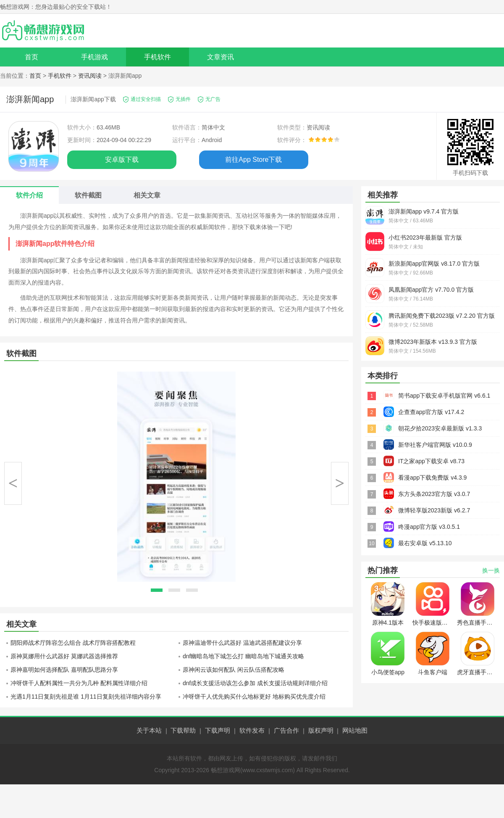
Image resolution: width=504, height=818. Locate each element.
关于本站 (149, 730)
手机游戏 (94, 57)
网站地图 (355, 730)
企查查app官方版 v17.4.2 (431, 412)
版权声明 (321, 730)
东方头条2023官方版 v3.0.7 (434, 494)
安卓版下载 (122, 160)
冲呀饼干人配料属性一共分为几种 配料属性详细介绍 (79, 683)
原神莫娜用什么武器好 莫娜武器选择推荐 (64, 656)
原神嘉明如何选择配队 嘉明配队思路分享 (64, 670)
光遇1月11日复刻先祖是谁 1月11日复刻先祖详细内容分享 (86, 697)
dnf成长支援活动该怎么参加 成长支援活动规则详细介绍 (255, 683)
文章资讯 (220, 57)
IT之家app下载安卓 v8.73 (431, 461)
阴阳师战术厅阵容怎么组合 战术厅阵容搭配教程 (73, 643)
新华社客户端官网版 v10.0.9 (435, 445)
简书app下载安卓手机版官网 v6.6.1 (444, 396)
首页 (31, 57)
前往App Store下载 (253, 160)
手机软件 (157, 57)
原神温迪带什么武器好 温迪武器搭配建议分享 (242, 643)
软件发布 (252, 730)
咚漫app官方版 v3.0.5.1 (429, 527)
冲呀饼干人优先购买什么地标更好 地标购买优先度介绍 (254, 697)
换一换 (491, 570)
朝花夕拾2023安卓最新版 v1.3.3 (440, 428)
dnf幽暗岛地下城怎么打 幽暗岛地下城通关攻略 (243, 656)
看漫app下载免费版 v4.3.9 (432, 478)
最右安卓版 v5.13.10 (425, 543)
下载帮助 (183, 730)
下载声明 (218, 730)
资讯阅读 (90, 76)
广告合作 (286, 730)
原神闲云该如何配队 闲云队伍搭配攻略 (234, 670)
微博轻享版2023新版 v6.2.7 (434, 510)
